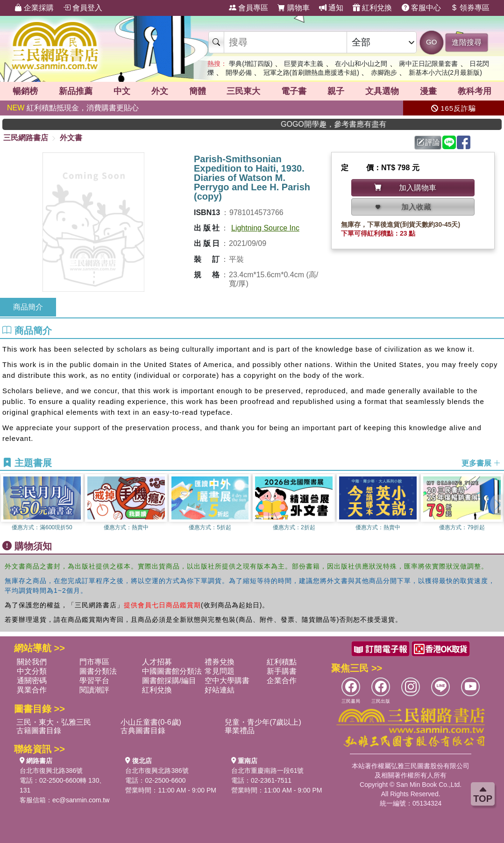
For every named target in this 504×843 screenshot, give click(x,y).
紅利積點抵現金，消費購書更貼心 (73, 108)
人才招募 (157, 662)
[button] (497, 505)
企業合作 (282, 681)
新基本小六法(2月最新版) (445, 72)
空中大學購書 (227, 681)
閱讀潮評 (94, 690)
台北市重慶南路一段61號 (268, 771)
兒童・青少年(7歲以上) (263, 722)
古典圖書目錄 (143, 731)
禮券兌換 (220, 662)
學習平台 (94, 681)
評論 (428, 142)
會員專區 (248, 8)
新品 (76, 91)
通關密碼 (32, 681)
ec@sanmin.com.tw (81, 800)
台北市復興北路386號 (51, 771)
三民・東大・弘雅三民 (54, 722)
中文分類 (32, 671)
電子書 (294, 91)
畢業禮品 (240, 731)
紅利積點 (282, 662)
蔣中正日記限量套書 (428, 64)
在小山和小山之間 (361, 64)
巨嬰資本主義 (304, 64)
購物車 (293, 8)
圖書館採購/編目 (169, 681)
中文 (122, 91)
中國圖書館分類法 (172, 671)
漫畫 (428, 91)
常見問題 (220, 671)
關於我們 (32, 662)
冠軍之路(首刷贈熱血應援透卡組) (311, 72)
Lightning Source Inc (265, 228)
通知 (331, 8)
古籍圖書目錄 (39, 731)
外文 (160, 91)
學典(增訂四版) (251, 64)
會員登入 (83, 8)
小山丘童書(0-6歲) (151, 722)
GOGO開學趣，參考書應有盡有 (350, 124)
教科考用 (475, 91)
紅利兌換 (372, 8)
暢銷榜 (25, 91)
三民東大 (243, 91)
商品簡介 (28, 307)
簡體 (198, 91)
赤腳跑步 (384, 72)
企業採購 (34, 8)
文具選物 (382, 91)
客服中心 (421, 8)
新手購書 (282, 671)
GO (431, 42)
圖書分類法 (98, 671)
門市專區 (94, 662)
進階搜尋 (467, 42)
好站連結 (220, 690)
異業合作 (32, 690)
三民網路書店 (26, 138)
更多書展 (481, 463)
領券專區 (470, 8)
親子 (336, 91)
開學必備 (239, 72)
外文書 (71, 138)
